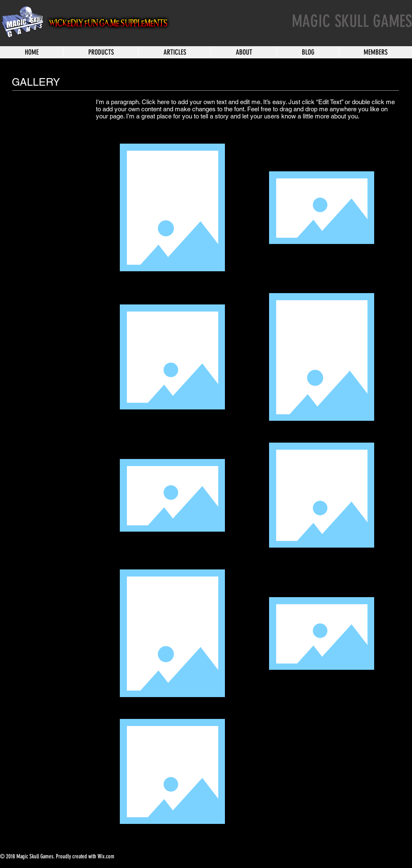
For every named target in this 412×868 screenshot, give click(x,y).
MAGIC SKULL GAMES (352, 21)
